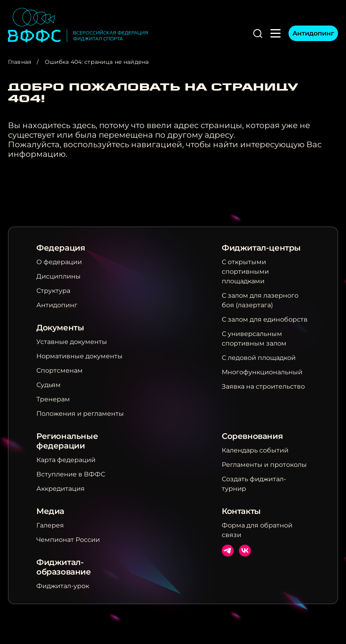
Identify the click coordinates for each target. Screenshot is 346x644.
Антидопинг (313, 33)
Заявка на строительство (263, 386)
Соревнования (252, 436)
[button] (258, 34)
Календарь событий (255, 450)
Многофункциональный (262, 372)
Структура (53, 291)
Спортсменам (60, 370)
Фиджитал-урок (63, 586)
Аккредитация (61, 489)
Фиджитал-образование (64, 567)
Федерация (61, 248)
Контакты (241, 511)
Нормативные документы (80, 356)
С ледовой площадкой (259, 358)
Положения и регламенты (80, 414)
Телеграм (228, 551)
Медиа (50, 511)
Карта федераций (66, 460)
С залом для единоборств (265, 319)
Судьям (49, 385)
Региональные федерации (67, 441)
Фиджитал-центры (261, 248)
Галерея (50, 525)
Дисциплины (59, 276)
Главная (20, 62)
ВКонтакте (245, 551)
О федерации (59, 262)
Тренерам (53, 399)
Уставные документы (72, 342)
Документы (60, 328)
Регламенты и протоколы (264, 465)
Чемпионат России (68, 540)
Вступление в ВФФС (71, 474)
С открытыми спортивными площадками (245, 272)
